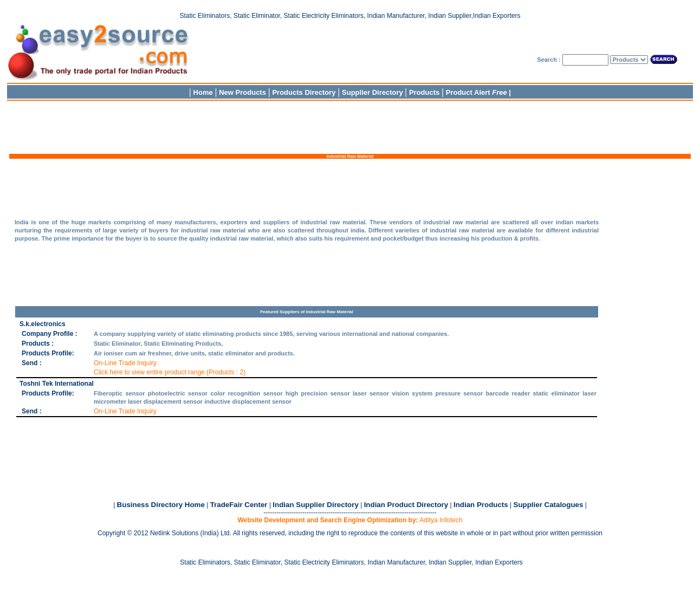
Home (203, 92)
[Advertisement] (350, 126)
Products (424, 92)
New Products (242, 92)
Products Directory (304, 92)
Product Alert (477, 92)
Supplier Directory (373, 92)
